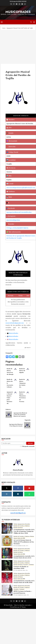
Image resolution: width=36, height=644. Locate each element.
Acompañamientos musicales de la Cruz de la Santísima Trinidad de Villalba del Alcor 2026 (24, 531)
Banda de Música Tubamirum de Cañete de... (22, 383)
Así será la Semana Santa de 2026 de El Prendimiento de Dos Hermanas (24, 542)
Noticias (16, 524)
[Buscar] (30, 443)
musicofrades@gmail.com (15, 323)
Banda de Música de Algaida (22, 371)
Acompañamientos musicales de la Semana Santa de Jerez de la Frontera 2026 (24, 558)
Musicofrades (18, 12)
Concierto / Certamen (28, 565)
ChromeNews (14, 607)
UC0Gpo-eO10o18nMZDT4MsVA (17, 228)
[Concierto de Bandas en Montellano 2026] (7, 565)
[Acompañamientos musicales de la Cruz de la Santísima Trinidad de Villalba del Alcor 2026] (7, 528)
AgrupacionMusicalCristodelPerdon (19, 212)
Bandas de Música (18, 528)
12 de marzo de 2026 (20, 546)
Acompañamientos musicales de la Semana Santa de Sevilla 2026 (24, 582)
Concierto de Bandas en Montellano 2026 (21, 567)
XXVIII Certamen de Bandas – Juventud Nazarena (23, 592)
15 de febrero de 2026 (21, 595)
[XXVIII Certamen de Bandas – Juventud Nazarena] (7, 590)
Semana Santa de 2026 (19, 538)
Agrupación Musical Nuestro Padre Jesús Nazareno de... (10, 398)
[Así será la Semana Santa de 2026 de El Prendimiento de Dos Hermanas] (7, 541)
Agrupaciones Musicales (24, 524)
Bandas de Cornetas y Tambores (22, 526)
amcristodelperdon (13, 220)
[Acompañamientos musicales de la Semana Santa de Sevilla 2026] (7, 578)
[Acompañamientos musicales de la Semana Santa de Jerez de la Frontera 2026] (7, 553)
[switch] (21, 446)
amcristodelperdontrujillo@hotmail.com (21, 188)
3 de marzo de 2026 (20, 571)
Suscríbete (34, 22)
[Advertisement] (15, 47)
